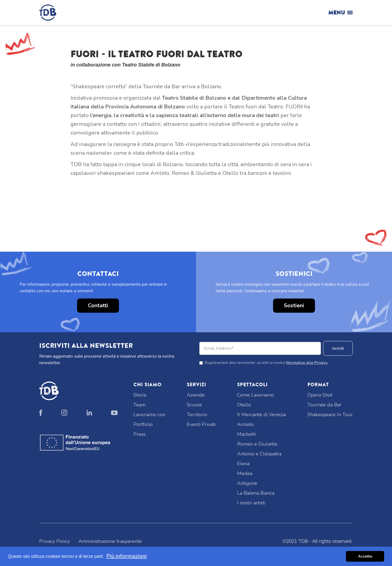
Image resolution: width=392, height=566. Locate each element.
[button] (11, 205)
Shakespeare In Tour (330, 415)
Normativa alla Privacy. (307, 363)
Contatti (98, 305)
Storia (140, 395)
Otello (244, 405)
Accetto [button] (365, 556)
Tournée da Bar (324, 405)
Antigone (247, 483)
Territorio (197, 415)
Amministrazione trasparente (110, 541)
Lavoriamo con (149, 415)
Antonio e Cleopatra (259, 454)
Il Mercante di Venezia (261, 415)
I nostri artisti (251, 503)
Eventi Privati (201, 424)
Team (140, 405)
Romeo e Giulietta (257, 444)
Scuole (194, 405)
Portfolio (143, 424)
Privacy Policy (54, 541)
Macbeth (247, 434)
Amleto (245, 424)
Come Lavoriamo (256, 395)
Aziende (196, 395)
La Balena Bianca (256, 493)
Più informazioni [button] (126, 556)
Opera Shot (320, 395)
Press (140, 434)
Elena (243, 464)
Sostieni (294, 305)
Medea (245, 473)
